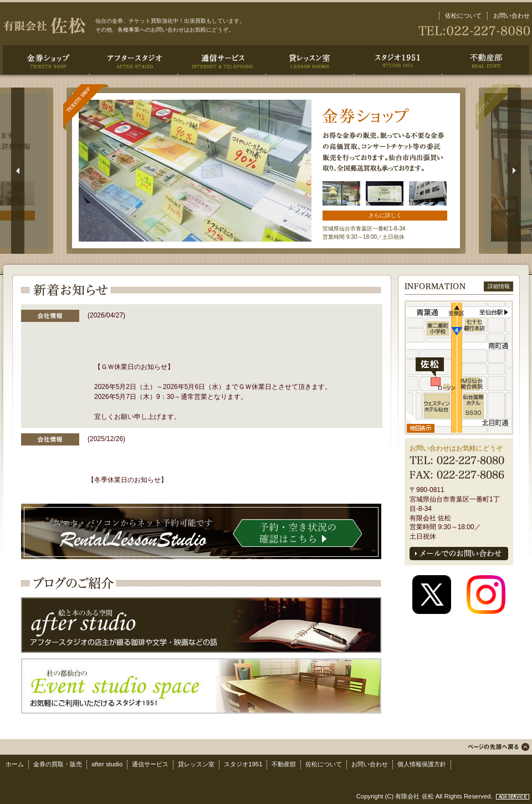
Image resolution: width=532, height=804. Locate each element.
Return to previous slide (18, 171)
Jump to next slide (514, 171)
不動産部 (284, 764)
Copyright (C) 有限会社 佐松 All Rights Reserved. (425, 796)
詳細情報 (499, 286)
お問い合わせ (511, 16)
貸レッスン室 (196, 764)
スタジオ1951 (243, 764)
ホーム (15, 764)
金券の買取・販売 (58, 764)
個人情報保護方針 (422, 764)
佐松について (463, 16)
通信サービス (150, 764)
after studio (107, 764)
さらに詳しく (385, 215)
